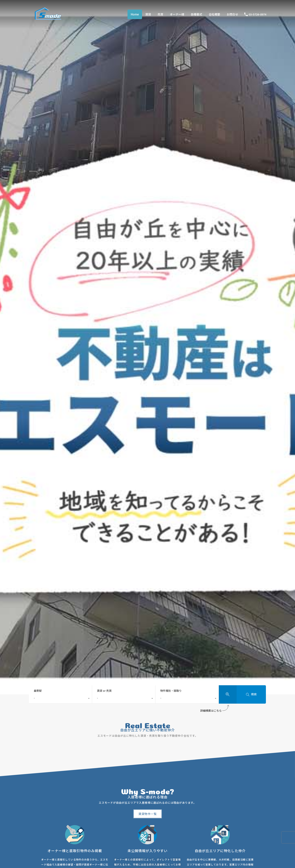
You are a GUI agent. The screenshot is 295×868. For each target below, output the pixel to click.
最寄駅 (38, 691)
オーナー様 (177, 14)
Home (135, 14)
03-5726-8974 (257, 14)
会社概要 (214, 14)
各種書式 (196, 14)
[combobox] (60, 699)
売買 (160, 14)
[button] (148, 814)
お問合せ (232, 14)
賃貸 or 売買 (104, 691)
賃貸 (148, 14)
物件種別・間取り (171, 691)
